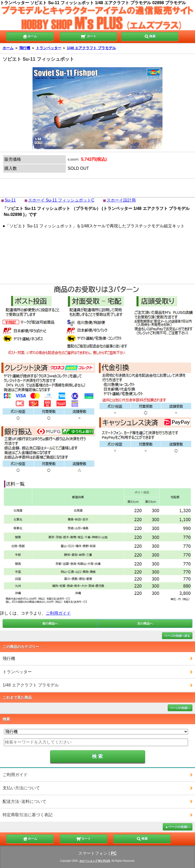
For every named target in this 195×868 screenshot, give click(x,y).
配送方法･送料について (24, 801)
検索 (150, 36)
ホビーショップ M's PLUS (95, 861)
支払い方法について (21, 788)
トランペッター (49, 48)
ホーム (30, 36)
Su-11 (10, 200)
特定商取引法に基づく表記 (28, 815)
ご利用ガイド (58, 613)
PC (114, 853)
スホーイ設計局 (121, 200)
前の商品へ (50, 623)
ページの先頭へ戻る (177, 636)
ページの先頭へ (180, 708)
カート (88, 36)
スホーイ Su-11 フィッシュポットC (61, 200)
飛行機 (25, 48)
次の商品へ (145, 623)
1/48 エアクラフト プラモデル (91, 48)
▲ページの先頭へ (178, 827)
